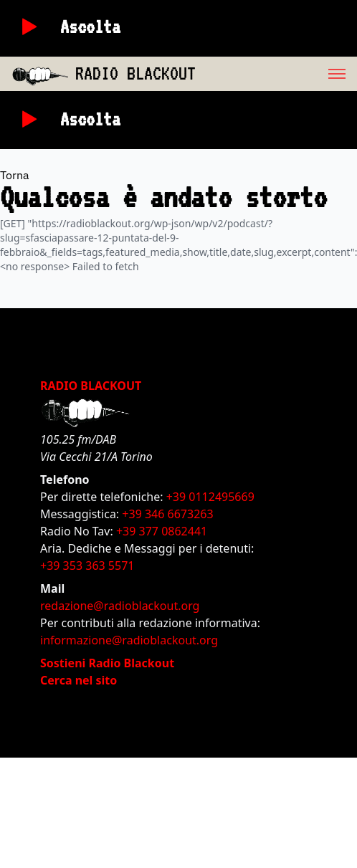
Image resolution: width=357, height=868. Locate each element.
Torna (15, 175)
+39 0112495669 (210, 497)
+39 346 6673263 (167, 514)
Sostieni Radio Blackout (107, 663)
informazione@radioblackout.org (129, 640)
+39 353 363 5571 (87, 566)
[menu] (276, 74)
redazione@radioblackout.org (120, 606)
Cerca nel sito (78, 680)
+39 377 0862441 (162, 531)
